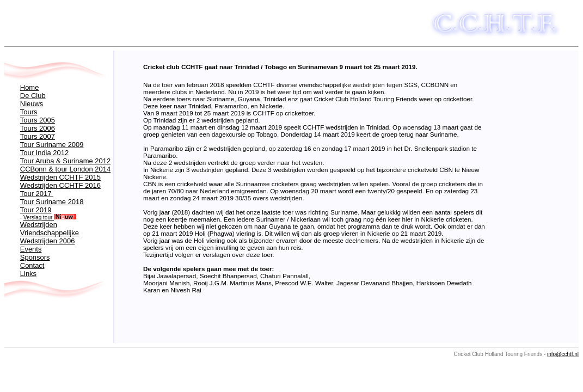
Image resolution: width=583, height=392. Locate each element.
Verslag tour (50, 218)
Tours (29, 112)
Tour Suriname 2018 (52, 202)
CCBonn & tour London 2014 (65, 169)
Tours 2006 (38, 128)
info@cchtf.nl (563, 354)
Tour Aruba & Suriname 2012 (65, 161)
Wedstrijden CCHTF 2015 (60, 177)
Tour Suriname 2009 (52, 145)
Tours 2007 (38, 136)
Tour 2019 (36, 210)
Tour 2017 (37, 194)
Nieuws (32, 104)
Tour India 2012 (44, 153)
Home (30, 87)
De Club (33, 96)
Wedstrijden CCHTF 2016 (60, 185)
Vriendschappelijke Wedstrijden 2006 (50, 237)
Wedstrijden (39, 225)
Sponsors (35, 257)
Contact (32, 265)
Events (31, 249)
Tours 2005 (38, 120)
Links (28, 274)
